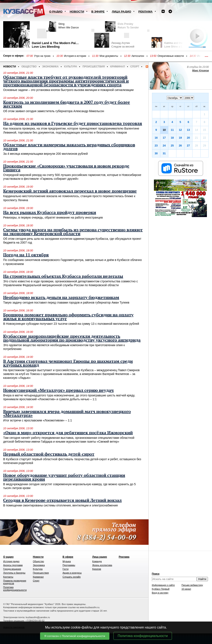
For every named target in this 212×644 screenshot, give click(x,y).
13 (188, 130)
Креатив (97, 569)
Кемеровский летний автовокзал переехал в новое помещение (70, 191)
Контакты (8, 577)
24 (164, 146)
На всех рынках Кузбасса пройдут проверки (50, 213)
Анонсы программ (13, 565)
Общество (29, 67)
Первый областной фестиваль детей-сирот (49, 454)
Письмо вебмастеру (192, 585)
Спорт (135, 67)
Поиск (156, 574)
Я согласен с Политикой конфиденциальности (75, 636)
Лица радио (121, 12)
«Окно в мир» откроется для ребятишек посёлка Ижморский (68, 433)
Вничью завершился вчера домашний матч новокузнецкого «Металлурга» (67, 414)
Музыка (67, 561)
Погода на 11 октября (26, 255)
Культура (70, 67)
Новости (77, 12)
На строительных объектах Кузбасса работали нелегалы (63, 276)
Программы (69, 565)
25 (172, 146)
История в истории (75, 56)
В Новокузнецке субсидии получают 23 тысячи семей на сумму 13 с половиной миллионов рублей (71, 324)
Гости (66, 569)
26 (180, 146)
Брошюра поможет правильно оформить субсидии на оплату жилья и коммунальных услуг (68, 317)
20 (188, 138)
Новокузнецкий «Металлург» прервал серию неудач (58, 390)
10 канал (186, 589)
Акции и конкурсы (72, 573)
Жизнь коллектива (102, 565)
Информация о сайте (163, 585)
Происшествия (94, 67)
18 (172, 138)
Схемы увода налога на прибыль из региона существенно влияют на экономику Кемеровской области (73, 232)
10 (164, 130)
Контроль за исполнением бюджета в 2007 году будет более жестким (67, 104)
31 (164, 153)
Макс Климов (200, 71)
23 (156, 146)
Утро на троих (42, 56)
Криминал (117, 67)
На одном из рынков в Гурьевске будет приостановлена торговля (73, 124)
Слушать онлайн (72, 577)
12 (180, 130)
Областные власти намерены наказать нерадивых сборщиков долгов (69, 147)
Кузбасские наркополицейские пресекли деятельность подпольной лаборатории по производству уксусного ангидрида (72, 338)
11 (172, 130)
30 (156, 153)
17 (164, 138)
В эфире (98, 12)
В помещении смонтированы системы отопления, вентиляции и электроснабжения (60, 505)
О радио (56, 12)
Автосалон (138, 56)
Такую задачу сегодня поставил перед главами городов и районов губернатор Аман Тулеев (66, 302)
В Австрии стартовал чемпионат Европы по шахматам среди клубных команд (68, 363)
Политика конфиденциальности (143, 636)
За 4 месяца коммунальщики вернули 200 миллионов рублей (45, 154)
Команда (97, 561)
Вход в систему (160, 593)
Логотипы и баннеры (14, 573)
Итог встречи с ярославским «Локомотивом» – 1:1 (38, 420)
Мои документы (109, 56)
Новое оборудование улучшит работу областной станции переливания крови (64, 477)
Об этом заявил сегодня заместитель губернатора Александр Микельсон (54, 111)
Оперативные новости (171, 56)
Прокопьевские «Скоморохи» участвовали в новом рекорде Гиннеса (66, 168)
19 (180, 138)
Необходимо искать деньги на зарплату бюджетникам (61, 298)
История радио (11, 561)
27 (188, 146)
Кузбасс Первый (161, 589)
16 (156, 138)
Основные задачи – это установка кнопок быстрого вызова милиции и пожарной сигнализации (68, 90)
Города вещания (12, 569)
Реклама (146, 12)
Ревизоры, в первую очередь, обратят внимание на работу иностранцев (53, 217)
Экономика (50, 67)
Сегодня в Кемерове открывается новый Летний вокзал (62, 500)
